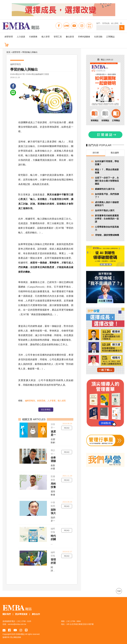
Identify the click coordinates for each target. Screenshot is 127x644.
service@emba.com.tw (17, 624)
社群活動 (98, 37)
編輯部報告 (30, 401)
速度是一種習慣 (53, 433)
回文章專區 (46, 410)
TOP (119, 591)
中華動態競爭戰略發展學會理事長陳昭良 (53, 505)
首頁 (8, 52)
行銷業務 (33, 37)
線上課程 (115, 23)
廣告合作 (36, 614)
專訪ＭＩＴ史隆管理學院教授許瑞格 (53, 452)
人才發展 (51, 401)
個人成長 (62, 401)
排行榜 (96, 153)
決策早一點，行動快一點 (53, 426)
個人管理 (45, 37)
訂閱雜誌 (111, 37)
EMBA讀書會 (84, 37)
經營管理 (9, 37)
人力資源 (21, 37)
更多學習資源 (21, 614)
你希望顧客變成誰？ (53, 459)
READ (67, 428)
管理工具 (58, 37)
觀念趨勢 (115, 153)
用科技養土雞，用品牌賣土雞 (53, 485)
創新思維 (41, 401)
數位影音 (70, 37)
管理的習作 (53, 561)
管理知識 (106, 23)
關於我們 (7, 614)
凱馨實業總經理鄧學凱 (53, 478)
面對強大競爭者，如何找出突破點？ (53, 512)
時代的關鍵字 (53, 538)
